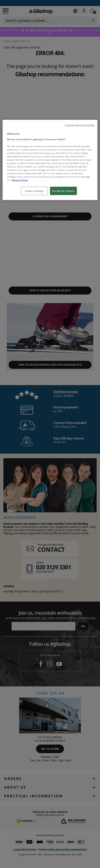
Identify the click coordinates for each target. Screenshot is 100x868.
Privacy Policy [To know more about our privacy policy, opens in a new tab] (20, 180)
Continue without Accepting (80, 125)
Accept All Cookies (63, 191)
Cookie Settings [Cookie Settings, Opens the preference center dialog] (34, 191)
